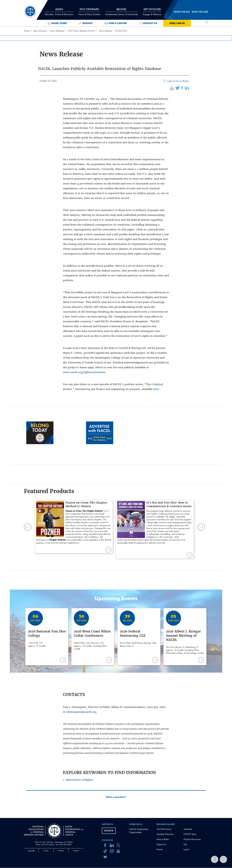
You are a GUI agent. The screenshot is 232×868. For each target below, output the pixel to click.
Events (160, 849)
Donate (86, 23)
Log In (186, 849)
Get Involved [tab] (152, 12)
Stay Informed (40, 31)
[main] (116, 409)
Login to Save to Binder (176, 81)
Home (27, 31)
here (156, 389)
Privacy (46, 851)
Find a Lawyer (116, 23)
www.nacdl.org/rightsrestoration (84, 372)
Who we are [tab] (200, 12)
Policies (61, 851)
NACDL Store (57, 23)
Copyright (31, 851)
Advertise (188, 829)
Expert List (161, 844)
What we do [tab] (182, 12)
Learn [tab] (59, 12)
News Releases (57, 31)
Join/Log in (177, 23)
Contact (76, 851)
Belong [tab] (122, 12)
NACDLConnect (164, 829)
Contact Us (148, 23)
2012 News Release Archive (82, 31)
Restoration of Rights (79, 780)
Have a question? (116, 797)
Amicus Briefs (163, 839)
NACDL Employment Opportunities (139, 831)
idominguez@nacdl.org (81, 712)
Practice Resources (192, 839)
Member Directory (165, 834)
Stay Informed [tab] (89, 12)
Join (185, 844)
